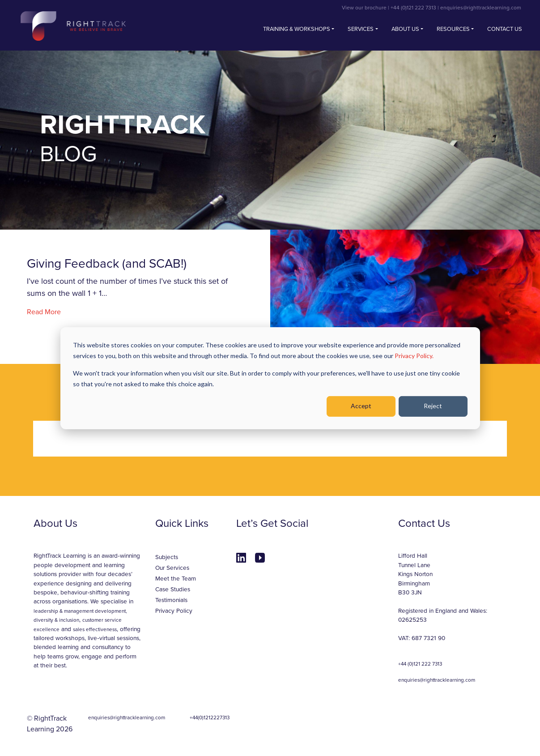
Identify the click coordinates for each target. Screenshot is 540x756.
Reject (433, 406)
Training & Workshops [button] (297, 29)
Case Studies (173, 589)
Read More (44, 312)
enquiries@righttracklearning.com (481, 8)
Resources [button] (453, 29)
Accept (361, 406)
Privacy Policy (174, 611)
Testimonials (171, 600)
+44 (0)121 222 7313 (413, 8)
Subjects (167, 557)
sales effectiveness (95, 629)
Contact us (505, 29)
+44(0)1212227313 (210, 718)
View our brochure (364, 8)
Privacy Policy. (414, 356)
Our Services (172, 568)
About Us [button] (405, 29)
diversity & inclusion (56, 620)
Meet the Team (176, 579)
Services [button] (361, 29)
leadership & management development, (80, 611)
